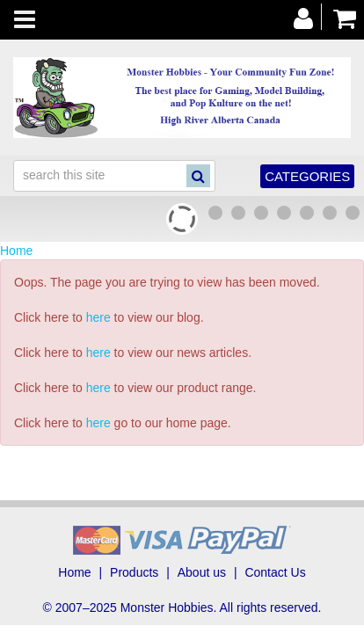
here (98, 317)
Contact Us (275, 572)
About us (202, 572)
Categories (307, 176)
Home (16, 251)
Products (134, 572)
